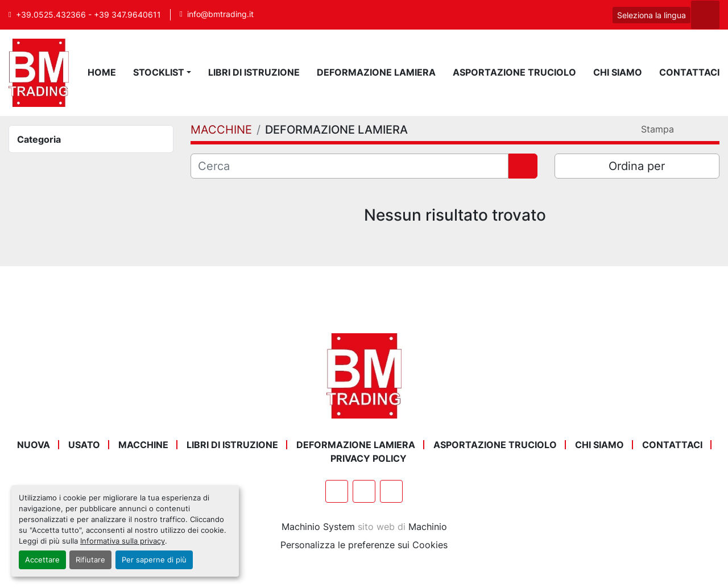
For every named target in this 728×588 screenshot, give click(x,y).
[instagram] (598, 15)
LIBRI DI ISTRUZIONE (254, 72)
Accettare (42, 560)
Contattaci (689, 72)
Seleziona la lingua (652, 15)
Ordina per (637, 166)
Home (102, 72)
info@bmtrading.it (220, 14)
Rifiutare (90, 560)
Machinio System (318, 527)
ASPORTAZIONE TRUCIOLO (514, 72)
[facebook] (540, 15)
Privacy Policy (369, 458)
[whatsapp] (569, 15)
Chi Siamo (618, 72)
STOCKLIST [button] (159, 72)
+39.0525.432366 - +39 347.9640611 (88, 15)
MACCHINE (143, 445)
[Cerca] (349, 166)
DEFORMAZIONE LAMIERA (376, 72)
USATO (84, 445)
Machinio (428, 527)
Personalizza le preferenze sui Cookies (364, 545)
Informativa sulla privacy (123, 541)
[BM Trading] (364, 375)
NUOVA (34, 445)
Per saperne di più (154, 560)
